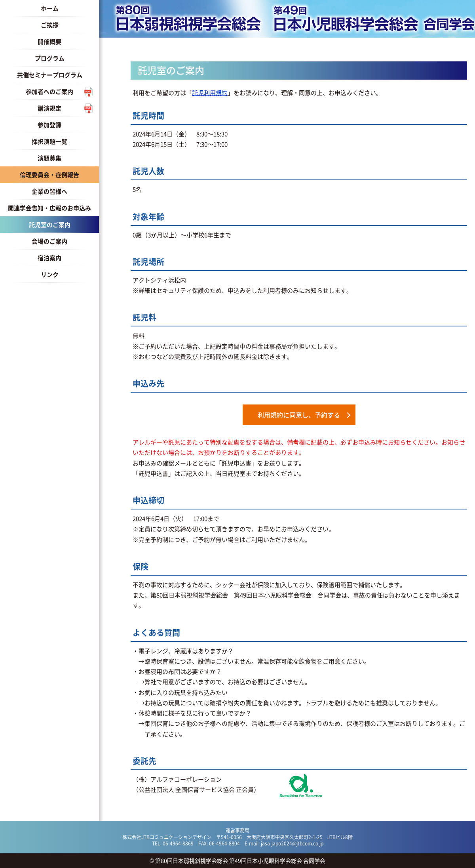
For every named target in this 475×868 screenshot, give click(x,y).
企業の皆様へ (49, 191)
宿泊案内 (49, 258)
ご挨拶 (50, 25)
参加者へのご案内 (49, 91)
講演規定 (49, 108)
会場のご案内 (49, 241)
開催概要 (49, 41)
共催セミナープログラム (50, 75)
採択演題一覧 (49, 141)
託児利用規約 (210, 93)
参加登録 (49, 125)
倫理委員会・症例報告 (49, 175)
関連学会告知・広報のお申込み (49, 208)
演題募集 (49, 158)
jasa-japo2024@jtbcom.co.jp (292, 843)
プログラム (50, 58)
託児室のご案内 (50, 224)
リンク (50, 274)
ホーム (50, 8)
